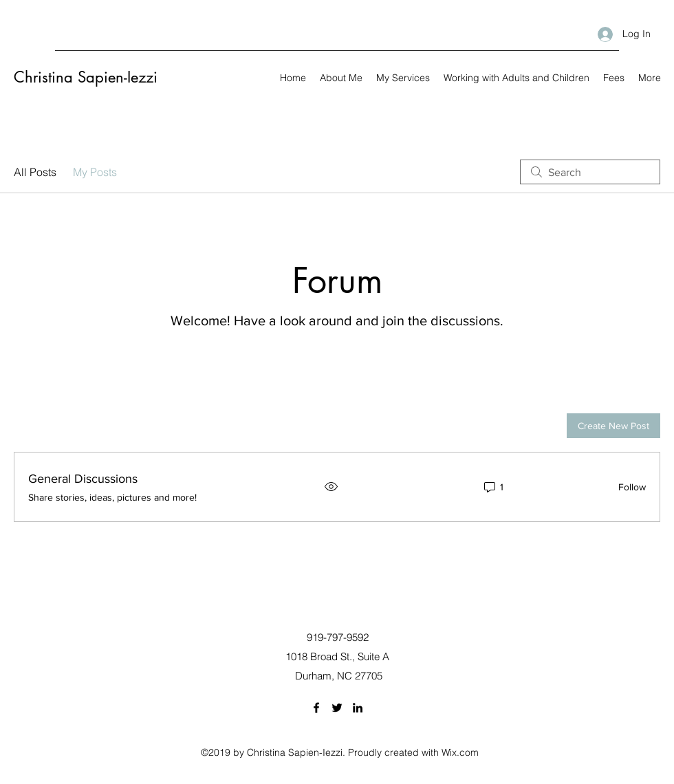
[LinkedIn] (358, 708)
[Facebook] (316, 708)
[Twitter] (337, 708)
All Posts (35, 172)
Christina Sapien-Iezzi (86, 77)
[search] (590, 172)
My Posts (95, 172)
